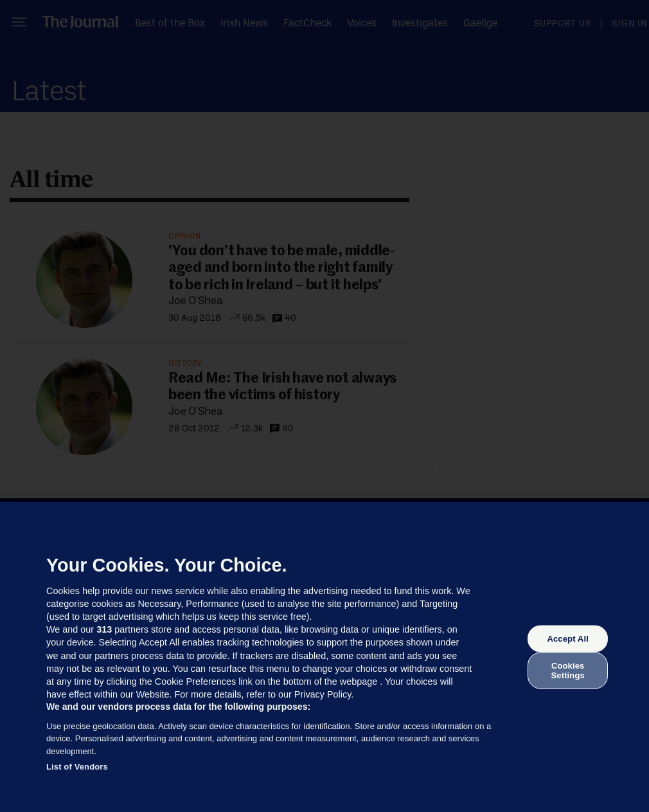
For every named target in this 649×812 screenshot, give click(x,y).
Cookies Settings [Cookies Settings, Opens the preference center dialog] (568, 670)
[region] (324, 657)
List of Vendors (77, 767)
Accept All (567, 639)
